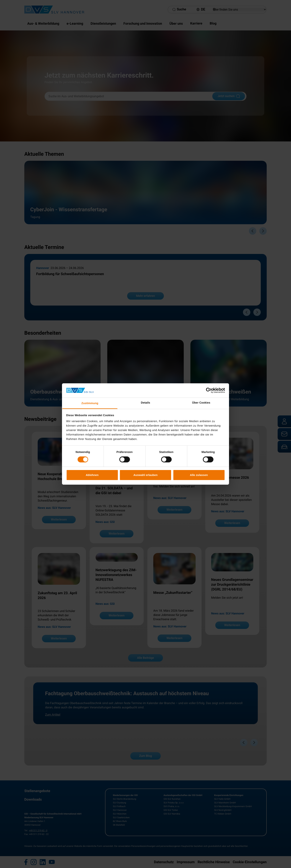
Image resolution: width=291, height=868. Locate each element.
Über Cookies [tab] (201, 403)
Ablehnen (92, 475)
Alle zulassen (199, 475)
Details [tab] (145, 403)
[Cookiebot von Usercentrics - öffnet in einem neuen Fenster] (209, 390)
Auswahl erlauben (145, 475)
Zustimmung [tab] (90, 403)
